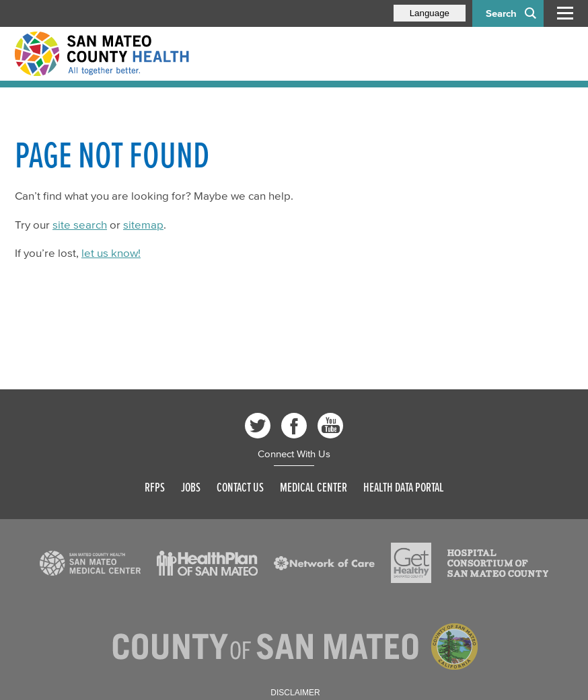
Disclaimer (295, 693)
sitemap (143, 224)
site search (80, 224)
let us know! (111, 252)
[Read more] (90, 563)
